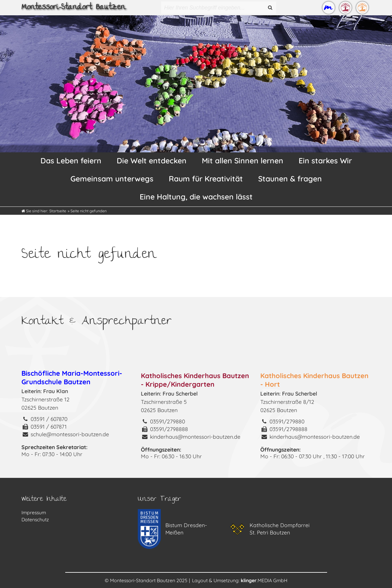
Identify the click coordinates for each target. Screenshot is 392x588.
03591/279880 (168, 421)
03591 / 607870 (49, 419)
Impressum (34, 512)
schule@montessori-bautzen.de (70, 434)
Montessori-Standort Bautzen (73, 8)
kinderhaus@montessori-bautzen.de (195, 437)
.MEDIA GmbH (264, 580)
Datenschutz (35, 519)
